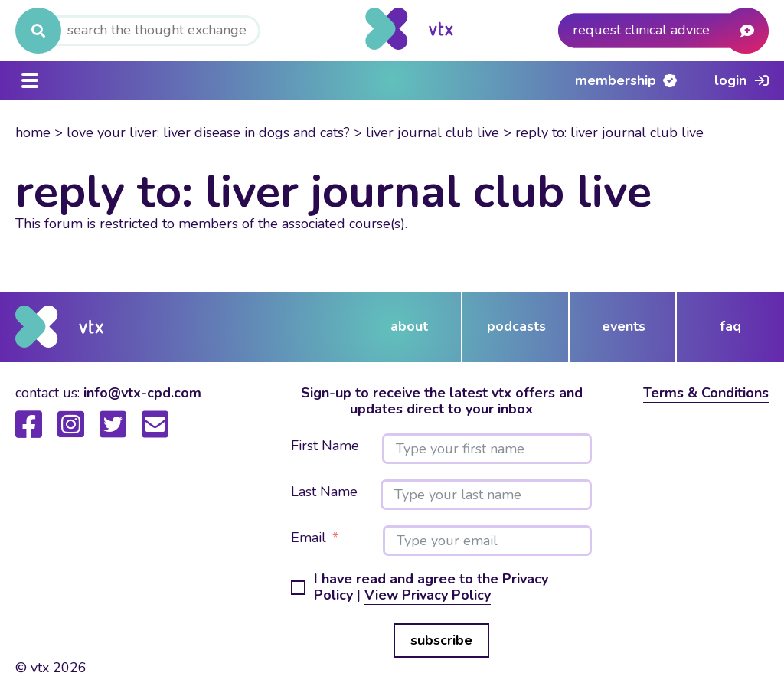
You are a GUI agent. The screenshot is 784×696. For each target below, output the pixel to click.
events (624, 326)
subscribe (441, 640)
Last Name (324, 492)
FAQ (730, 326)
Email (309, 538)
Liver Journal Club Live (433, 132)
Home (33, 132)
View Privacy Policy (428, 595)
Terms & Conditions (706, 393)
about (409, 326)
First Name (325, 446)
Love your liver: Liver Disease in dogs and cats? (208, 132)
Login (730, 80)
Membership (616, 80)
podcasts (516, 326)
